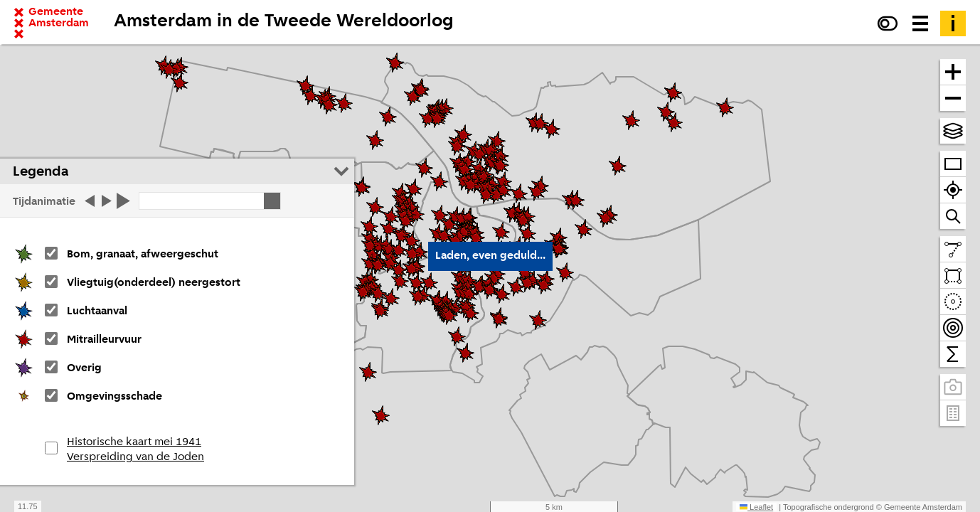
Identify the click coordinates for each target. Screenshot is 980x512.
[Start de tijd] (125, 201)
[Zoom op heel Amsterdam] (953, 164)
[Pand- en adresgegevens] (953, 413)
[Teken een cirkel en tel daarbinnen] (953, 302)
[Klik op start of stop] (210, 201)
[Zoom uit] (953, 98)
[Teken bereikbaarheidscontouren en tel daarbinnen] (953, 328)
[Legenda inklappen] (341, 171)
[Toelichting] (953, 23)
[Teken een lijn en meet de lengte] (953, 249)
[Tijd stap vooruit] (108, 201)
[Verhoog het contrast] (888, 23)
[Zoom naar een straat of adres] (953, 216)
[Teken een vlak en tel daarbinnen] (953, 276)
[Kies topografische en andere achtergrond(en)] (953, 131)
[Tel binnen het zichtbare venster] (953, 354)
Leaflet (756, 507)
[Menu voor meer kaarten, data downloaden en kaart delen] (920, 23)
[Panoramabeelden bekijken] (953, 387)
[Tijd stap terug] (89, 201)
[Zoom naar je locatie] (953, 190)
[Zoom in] (953, 72)
